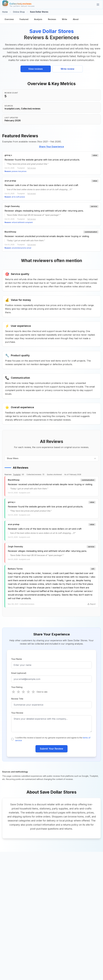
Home (5, 12)
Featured (24, 19)
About (76, 19)
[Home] (18, 5)
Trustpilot (17, 474)
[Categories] (98, 5)
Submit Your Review (52, 749)
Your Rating (17, 687)
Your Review (17, 713)
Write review (67, 69)
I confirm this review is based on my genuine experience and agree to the (53, 739)
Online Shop (19, 12)
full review (32, 168)
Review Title (17, 699)
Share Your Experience (52, 147)
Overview (9, 19)
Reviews (52, 19)
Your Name (17, 659)
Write (64, 19)
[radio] (13, 692)
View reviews (36, 69)
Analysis (38, 19)
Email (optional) (19, 673)
